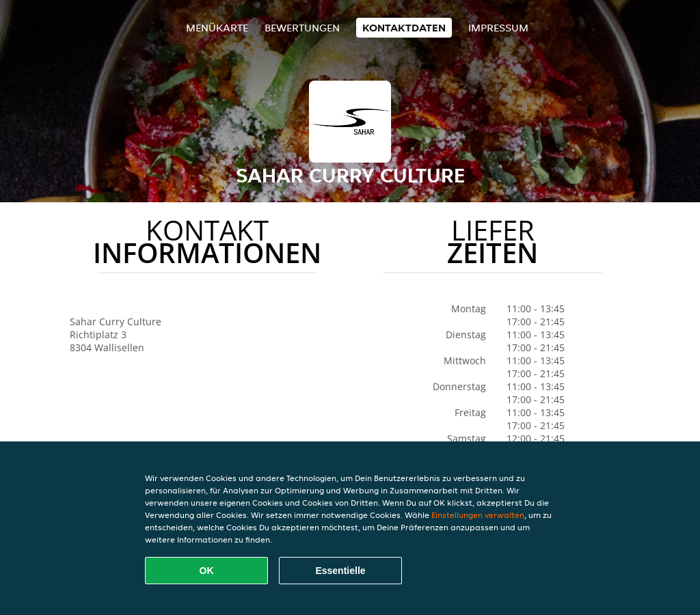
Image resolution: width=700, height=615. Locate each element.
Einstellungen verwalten (478, 515)
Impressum (498, 28)
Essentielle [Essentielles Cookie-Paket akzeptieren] (340, 571)
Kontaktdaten (404, 28)
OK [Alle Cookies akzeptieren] (207, 571)
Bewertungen (302, 28)
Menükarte (217, 28)
